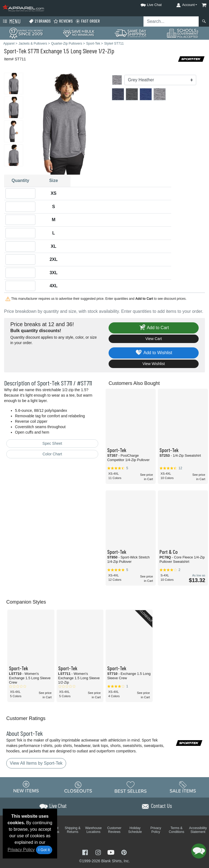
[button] (146, 4)
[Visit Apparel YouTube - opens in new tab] (112, 852)
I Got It (44, 850)
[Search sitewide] (171, 21)
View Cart (153, 339)
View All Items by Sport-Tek (36, 763)
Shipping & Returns (73, 830)
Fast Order (88, 21)
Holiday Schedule (135, 830)
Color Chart (52, 454)
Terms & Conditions (176, 830)
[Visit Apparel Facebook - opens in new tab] (86, 852)
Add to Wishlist (154, 353)
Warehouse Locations (93, 830)
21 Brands (40, 21)
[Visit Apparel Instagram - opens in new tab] (99, 852)
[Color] (160, 80)
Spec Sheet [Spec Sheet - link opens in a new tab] (52, 443)
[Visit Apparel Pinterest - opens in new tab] (124, 852)
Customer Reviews (114, 830)
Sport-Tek (15, 51)
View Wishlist (153, 364)
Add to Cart (154, 328)
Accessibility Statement (198, 830)
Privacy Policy (21, 850)
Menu (11, 21)
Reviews (63, 21)
